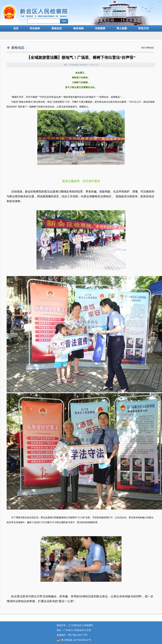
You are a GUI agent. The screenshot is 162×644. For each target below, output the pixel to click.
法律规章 (100, 28)
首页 (16, 28)
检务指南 (78, 28)
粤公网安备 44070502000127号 (74, 640)
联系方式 (144, 28)
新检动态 (57, 28)
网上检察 (122, 28)
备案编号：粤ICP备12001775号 (72, 635)
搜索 (64, 21)
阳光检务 (35, 28)
